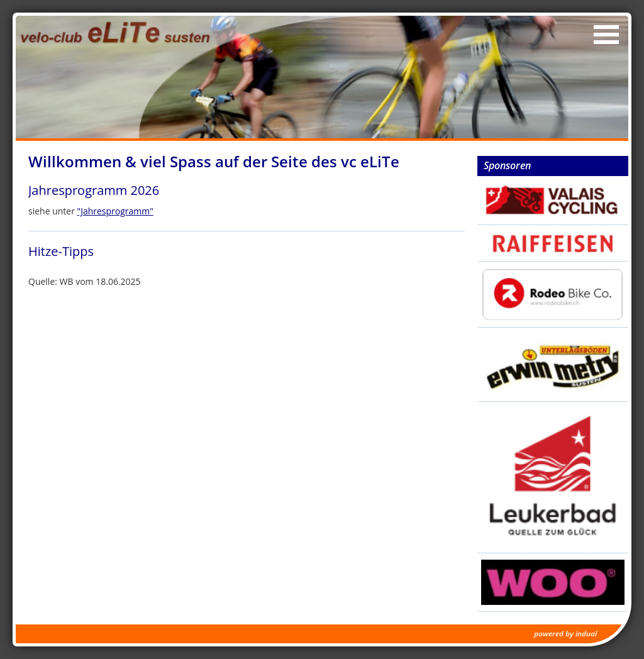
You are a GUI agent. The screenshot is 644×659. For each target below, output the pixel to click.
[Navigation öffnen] (606, 35)
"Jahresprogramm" (115, 211)
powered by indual (565, 634)
